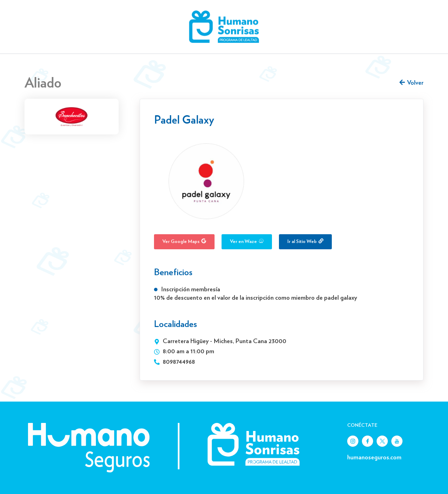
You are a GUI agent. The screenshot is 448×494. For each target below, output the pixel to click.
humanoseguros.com (374, 458)
